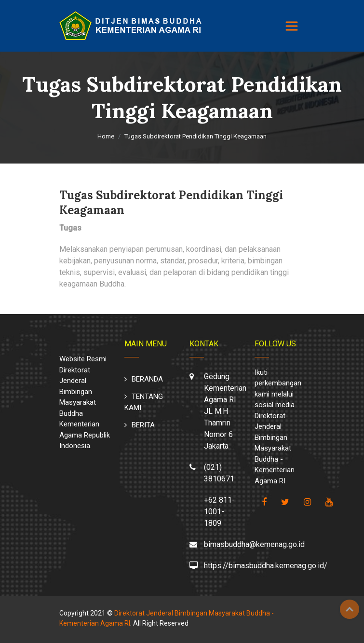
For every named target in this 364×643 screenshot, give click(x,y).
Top (350, 609)
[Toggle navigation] (292, 26)
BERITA (143, 425)
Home (106, 136)
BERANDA (147, 379)
